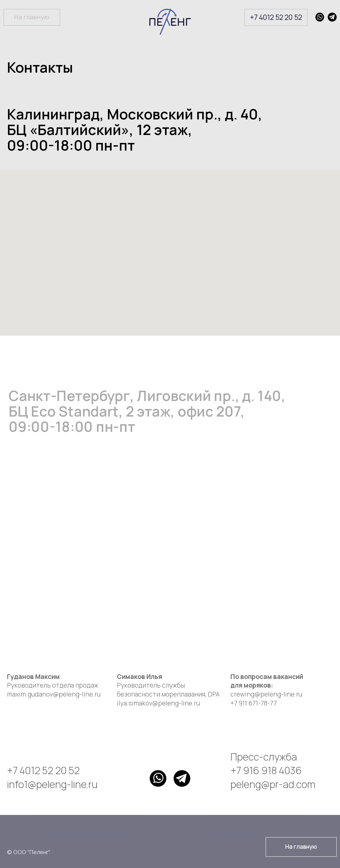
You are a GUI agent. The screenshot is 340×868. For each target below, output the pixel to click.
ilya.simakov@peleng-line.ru (158, 703)
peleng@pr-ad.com (273, 784)
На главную (32, 17)
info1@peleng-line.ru (52, 784)
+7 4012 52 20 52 (276, 17)
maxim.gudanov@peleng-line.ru (54, 694)
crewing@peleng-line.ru (266, 694)
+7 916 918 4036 (266, 770)
